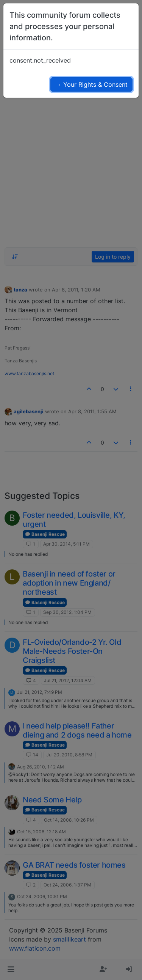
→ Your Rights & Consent (91, 84)
